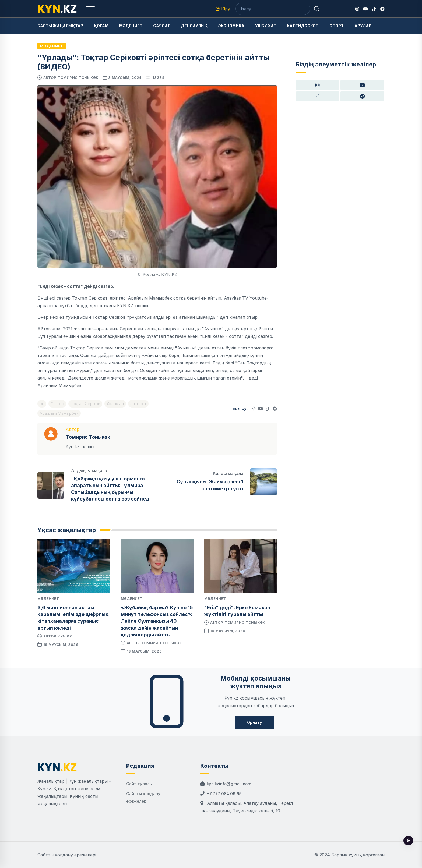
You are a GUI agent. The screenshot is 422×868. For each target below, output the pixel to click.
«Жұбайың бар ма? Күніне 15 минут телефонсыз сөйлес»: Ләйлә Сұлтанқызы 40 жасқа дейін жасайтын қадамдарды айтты (157, 621)
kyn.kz (65, 636)
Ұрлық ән (115, 404)
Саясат (162, 26)
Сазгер (57, 404)
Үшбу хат (266, 26)
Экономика (231, 26)
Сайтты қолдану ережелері (67, 855)
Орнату (254, 722)
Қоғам (101, 26)
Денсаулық (194, 26)
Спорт (337, 26)
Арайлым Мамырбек (59, 413)
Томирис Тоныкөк (78, 77)
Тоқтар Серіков (85, 404)
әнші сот (138, 404)
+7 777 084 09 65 (224, 794)
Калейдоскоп (303, 26)
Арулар (363, 26)
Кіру (223, 9)
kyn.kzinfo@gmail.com (229, 784)
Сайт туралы (139, 784)
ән (42, 404)
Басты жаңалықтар (60, 26)
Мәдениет (131, 26)
